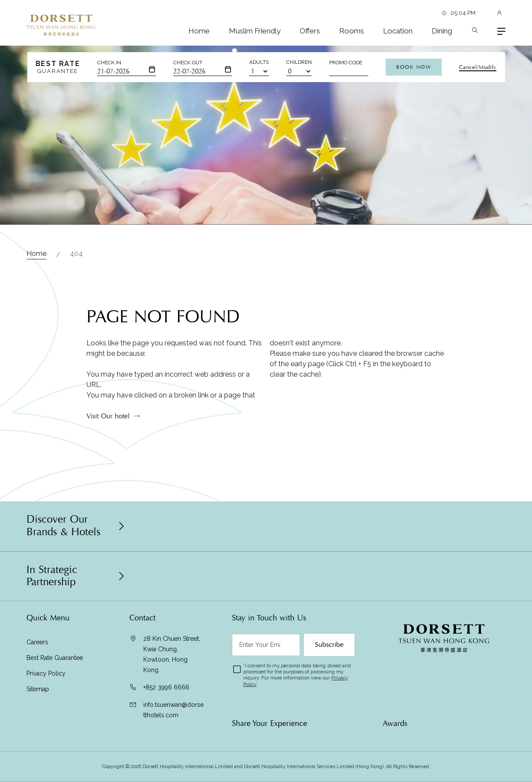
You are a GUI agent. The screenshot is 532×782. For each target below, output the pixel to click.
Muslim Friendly (255, 31)
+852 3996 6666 (166, 687)
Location (398, 31)
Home (199, 31)
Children (299, 62)
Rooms (352, 31)
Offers (310, 31)
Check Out (188, 63)
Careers (37, 642)
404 (76, 253)
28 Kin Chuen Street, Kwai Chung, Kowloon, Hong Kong (172, 654)
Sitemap (38, 689)
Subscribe (329, 645)
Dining (442, 31)
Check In (109, 63)
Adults (259, 62)
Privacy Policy (46, 673)
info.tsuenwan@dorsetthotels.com (173, 710)
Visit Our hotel (108, 420)
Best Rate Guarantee (55, 658)
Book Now (414, 67)
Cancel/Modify (478, 67)
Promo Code (346, 63)
